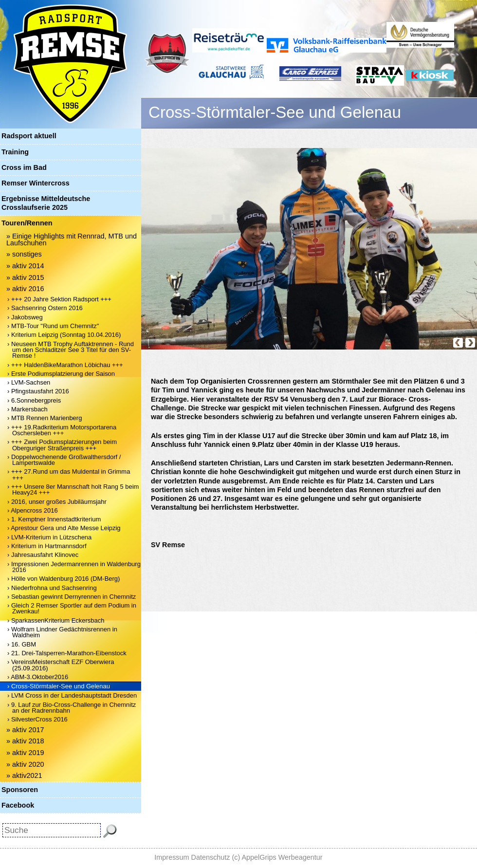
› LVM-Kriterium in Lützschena (49, 537)
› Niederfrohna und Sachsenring (52, 588)
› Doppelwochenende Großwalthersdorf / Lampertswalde (64, 460)
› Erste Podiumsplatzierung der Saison (61, 374)
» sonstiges (24, 254)
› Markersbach (28, 409)
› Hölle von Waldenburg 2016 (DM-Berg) (64, 579)
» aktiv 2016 (25, 289)
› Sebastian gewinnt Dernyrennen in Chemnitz (72, 597)
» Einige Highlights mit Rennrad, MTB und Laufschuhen (72, 240)
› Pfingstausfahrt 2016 (38, 391)
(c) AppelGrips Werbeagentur (277, 857)
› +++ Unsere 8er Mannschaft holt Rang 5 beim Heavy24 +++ (73, 489)
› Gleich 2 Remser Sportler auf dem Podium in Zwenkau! (72, 608)
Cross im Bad (24, 167)
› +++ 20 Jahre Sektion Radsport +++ (59, 299)
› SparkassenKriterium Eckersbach (56, 620)
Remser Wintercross (36, 183)
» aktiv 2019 (25, 753)
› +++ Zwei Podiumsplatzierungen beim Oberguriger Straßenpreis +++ (62, 445)
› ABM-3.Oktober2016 (38, 677)
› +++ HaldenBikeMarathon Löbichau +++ (65, 365)
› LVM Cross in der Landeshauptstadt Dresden (72, 695)
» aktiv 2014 (25, 266)
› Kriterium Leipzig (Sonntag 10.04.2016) (64, 335)
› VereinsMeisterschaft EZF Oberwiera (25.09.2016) (61, 665)
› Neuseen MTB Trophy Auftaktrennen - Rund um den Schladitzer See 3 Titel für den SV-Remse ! (71, 350)
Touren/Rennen (27, 223)
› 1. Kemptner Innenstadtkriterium (54, 519)
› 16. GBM (22, 644)
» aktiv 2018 (25, 741)
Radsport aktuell (29, 136)
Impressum (172, 857)
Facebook (18, 805)
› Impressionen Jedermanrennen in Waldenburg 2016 (74, 567)
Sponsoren (20, 790)
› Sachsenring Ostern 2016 (45, 308)
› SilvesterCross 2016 (37, 719)
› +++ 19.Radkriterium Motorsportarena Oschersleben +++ (62, 430)
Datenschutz (211, 857)
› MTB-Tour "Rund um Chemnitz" (53, 326)
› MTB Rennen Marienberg (45, 418)
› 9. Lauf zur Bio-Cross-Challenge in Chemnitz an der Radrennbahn (72, 708)
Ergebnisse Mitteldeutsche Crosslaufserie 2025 (46, 203)
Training (15, 152)
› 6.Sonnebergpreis (34, 400)
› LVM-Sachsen (29, 382)
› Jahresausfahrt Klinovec (43, 555)
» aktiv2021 (24, 776)
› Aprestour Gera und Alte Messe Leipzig (64, 528)
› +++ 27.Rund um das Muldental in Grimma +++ (69, 474)
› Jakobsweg (25, 317)
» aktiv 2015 (25, 277)
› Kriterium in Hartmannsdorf (47, 546)
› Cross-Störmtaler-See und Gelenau (59, 686)
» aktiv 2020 (25, 764)
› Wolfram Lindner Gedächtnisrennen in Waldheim (62, 632)
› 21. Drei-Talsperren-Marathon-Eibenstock (67, 653)
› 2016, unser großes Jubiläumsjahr (57, 502)
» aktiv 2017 (25, 730)
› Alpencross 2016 (33, 510)
